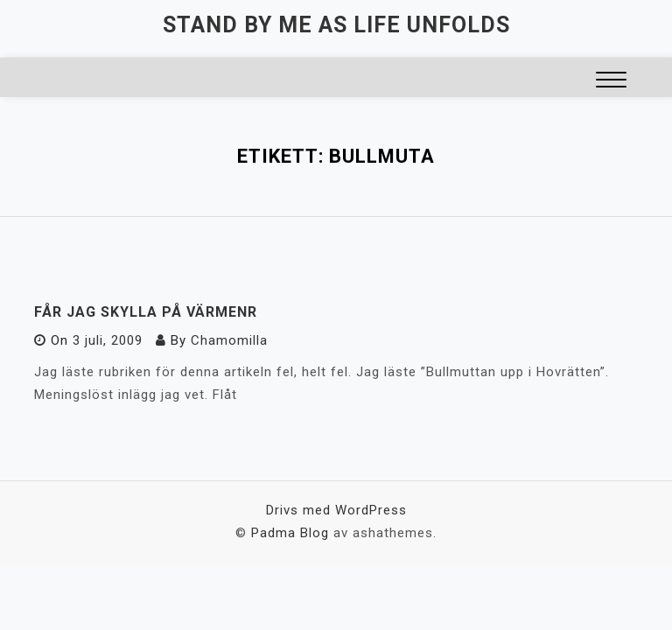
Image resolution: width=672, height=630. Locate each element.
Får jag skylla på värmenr (146, 312)
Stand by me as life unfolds (336, 25)
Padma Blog (290, 533)
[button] (611, 82)
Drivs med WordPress (336, 510)
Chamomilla (229, 340)
